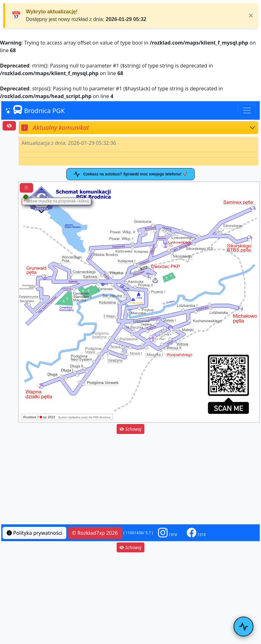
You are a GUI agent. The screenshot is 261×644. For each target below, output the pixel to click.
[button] (168, 533)
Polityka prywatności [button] (34, 533)
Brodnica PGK (35, 110)
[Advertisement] (130, 480)
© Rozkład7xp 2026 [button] (95, 533)
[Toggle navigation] (247, 110)
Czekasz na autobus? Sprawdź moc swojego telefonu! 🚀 (130, 174)
